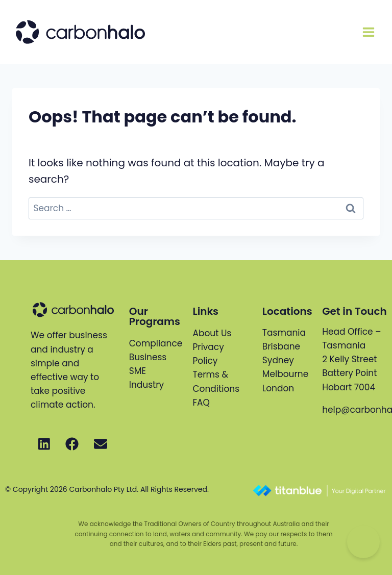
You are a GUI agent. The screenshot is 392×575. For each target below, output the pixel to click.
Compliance (156, 343)
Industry (146, 385)
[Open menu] (368, 32)
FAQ (201, 403)
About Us (212, 333)
